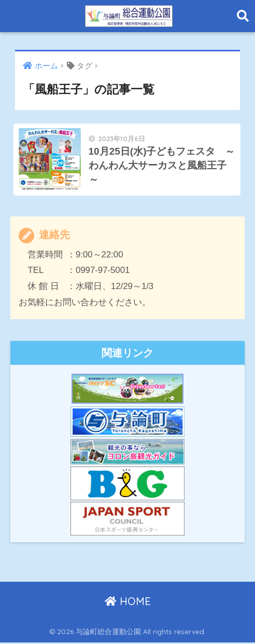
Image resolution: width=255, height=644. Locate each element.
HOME (128, 603)
